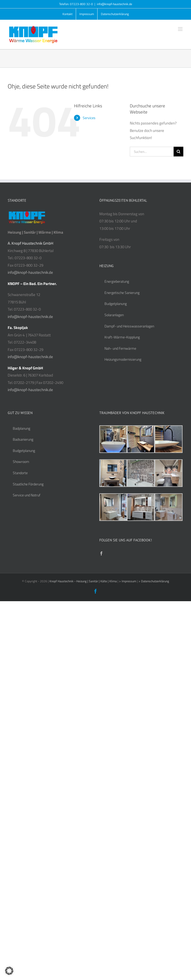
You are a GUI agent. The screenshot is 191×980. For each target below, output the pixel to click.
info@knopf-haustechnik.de (114, 4)
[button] (9, 971)
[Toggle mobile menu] (181, 29)
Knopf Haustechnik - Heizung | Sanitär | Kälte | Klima (83, 581)
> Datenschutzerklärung (154, 581)
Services (89, 118)
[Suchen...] (152, 152)
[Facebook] (101, 553)
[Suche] (178, 152)
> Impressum (128, 581)
